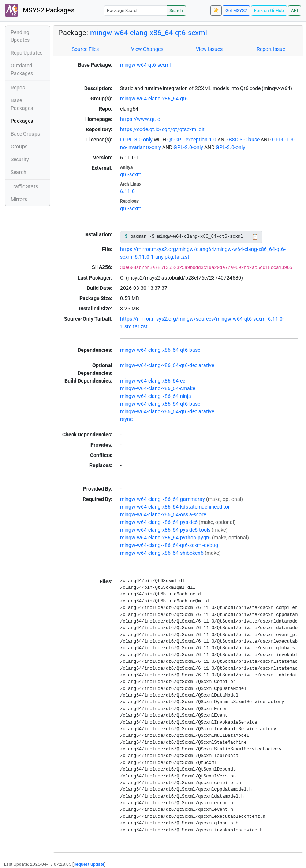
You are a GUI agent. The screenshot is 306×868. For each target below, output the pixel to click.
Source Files (85, 49)
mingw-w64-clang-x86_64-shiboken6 (162, 553)
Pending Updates (20, 36)
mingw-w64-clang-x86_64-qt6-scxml (149, 33)
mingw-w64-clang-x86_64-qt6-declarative (167, 365)
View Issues (209, 49)
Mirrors (19, 199)
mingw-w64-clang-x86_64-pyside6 (159, 522)
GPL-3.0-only (230, 147)
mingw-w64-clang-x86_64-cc (153, 381)
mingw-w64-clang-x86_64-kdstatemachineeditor (175, 507)
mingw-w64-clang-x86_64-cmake (158, 388)
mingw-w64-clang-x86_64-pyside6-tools (165, 530)
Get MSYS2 (236, 11)
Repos (18, 88)
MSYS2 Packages (40, 10)
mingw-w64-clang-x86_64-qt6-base (160, 350)
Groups (19, 147)
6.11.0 (127, 191)
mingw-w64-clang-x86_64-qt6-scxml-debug (169, 545)
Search (176, 11)
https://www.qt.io (140, 119)
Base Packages (22, 104)
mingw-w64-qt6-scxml (145, 65)
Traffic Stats (24, 186)
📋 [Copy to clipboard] (255, 237)
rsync (126, 419)
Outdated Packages (22, 69)
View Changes (147, 49)
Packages (22, 121)
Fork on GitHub (269, 11)
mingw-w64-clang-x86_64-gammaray (163, 499)
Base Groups (25, 134)
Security (20, 159)
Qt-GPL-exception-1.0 (192, 140)
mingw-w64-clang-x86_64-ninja (156, 396)
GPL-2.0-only (188, 147)
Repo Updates (27, 53)
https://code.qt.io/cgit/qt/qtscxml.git (162, 129)
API (294, 11)
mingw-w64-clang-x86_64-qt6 (154, 99)
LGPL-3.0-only (136, 140)
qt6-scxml (131, 174)
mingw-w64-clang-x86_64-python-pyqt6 (165, 538)
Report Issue (271, 49)
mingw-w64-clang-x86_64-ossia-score (163, 514)
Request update (89, 864)
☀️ (216, 11)
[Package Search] (135, 10)
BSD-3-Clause (244, 140)
